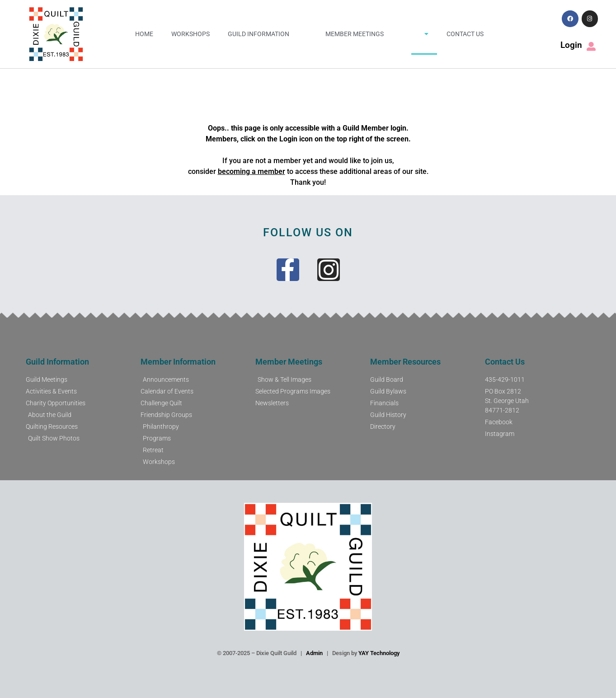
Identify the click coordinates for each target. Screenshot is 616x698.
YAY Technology (379, 653)
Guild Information (259, 34)
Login (571, 45)
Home (144, 34)
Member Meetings (355, 34)
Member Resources (405, 362)
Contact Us (465, 34)
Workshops (190, 34)
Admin (314, 653)
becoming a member (252, 171)
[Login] (591, 47)
